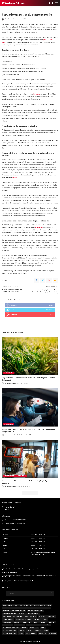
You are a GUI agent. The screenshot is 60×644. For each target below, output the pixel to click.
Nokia (36, 622)
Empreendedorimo (9, 614)
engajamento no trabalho (12, 617)
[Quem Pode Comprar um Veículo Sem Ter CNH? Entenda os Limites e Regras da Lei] (30, 407)
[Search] (52, 3)
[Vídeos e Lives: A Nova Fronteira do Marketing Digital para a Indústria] (30, 459)
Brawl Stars (7, 608)
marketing (7, 622)
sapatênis (47, 625)
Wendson (8, 19)
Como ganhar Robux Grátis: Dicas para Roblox (19, 581)
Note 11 (44, 622)
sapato (29, 625)
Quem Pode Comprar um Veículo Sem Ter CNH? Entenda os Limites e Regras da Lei (30, 430)
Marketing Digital (11, 476)
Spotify (24, 628)
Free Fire (51, 617)
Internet (37, 619)
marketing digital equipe (22, 622)
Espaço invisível (30, 617)
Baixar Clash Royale (10, 605)
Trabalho (38, 631)
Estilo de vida (9, 424)
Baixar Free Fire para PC (43, 605)
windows (52, 633)
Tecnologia (24, 476)
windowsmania (10, 383)
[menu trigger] (56, 3)
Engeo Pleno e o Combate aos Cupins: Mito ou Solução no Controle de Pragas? (29, 379)
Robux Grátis (19, 625)
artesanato (39, 227)
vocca (21, 633)
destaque (6, 611)
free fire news (8, 619)
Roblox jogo (7, 625)
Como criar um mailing (10, 572)
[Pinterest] (49, 280)
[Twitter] (43, 280)
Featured (42, 617)
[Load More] (30, 493)
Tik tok (21, 631)
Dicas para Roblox (19, 611)
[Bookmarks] (48, 3)
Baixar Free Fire (26, 605)
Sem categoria (9, 373)
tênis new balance (9, 633)
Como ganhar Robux (43, 608)
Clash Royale (28, 608)
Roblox (52, 622)
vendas (14, 177)
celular (18, 608)
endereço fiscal (33, 614)
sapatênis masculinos (11, 628)
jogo (45, 619)
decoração (37, 94)
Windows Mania (14, 3)
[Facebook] (36, 280)
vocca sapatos (31, 633)
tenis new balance (9, 631)
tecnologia (34, 628)
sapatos (37, 625)
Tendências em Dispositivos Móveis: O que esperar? (21, 569)
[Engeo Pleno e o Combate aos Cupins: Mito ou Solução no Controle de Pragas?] (30, 356)
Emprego (22, 614)
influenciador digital (24, 619)
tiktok (29, 631)
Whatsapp (43, 633)
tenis (43, 628)
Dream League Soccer (35, 611)
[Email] (55, 280)
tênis (46, 631)
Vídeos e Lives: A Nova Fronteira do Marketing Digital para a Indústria (27, 482)
